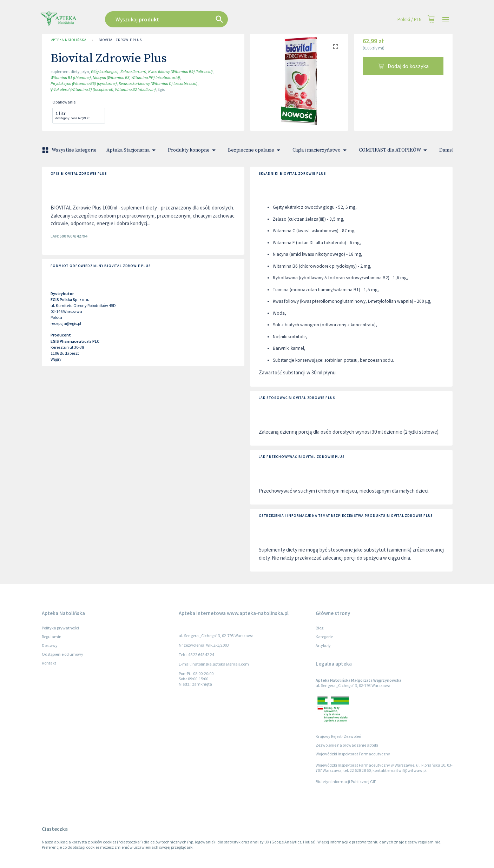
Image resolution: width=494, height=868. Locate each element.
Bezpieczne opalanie (255, 150)
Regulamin (52, 637)
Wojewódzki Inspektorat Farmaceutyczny (353, 754)
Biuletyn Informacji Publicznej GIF (346, 782)
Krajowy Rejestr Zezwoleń (338, 736)
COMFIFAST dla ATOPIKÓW (394, 150)
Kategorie (324, 637)
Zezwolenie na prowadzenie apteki (347, 745)
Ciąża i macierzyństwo (321, 150)
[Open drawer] (446, 19)
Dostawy (50, 645)
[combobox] (202, 19)
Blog (320, 628)
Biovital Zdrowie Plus (120, 40)
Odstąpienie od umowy (62, 654)
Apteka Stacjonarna (132, 150)
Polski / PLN (410, 19)
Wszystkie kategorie (70, 150)
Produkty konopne (193, 150)
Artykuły (323, 645)
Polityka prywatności (60, 628)
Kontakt (49, 663)
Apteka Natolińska (69, 40)
